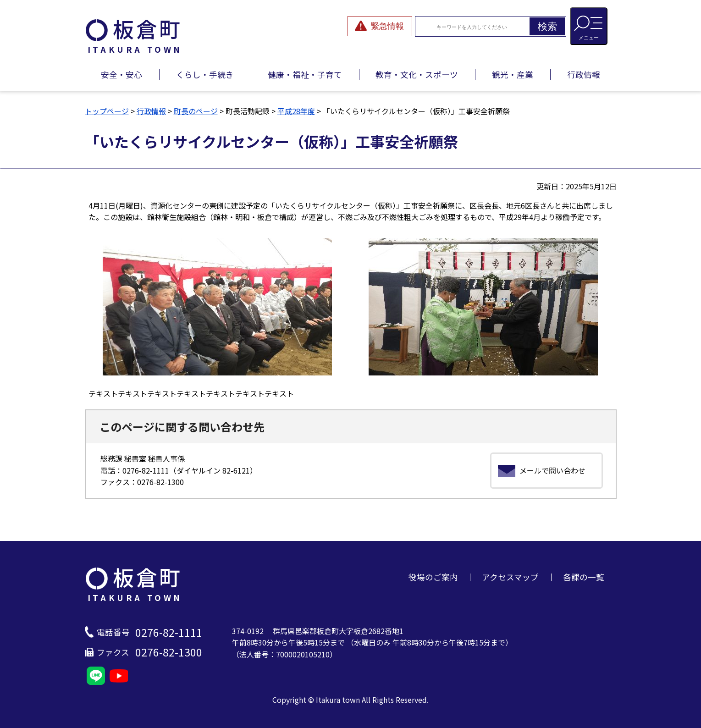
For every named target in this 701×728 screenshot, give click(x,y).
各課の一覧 (584, 577)
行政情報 (584, 74)
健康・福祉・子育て (305, 74)
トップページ (107, 111)
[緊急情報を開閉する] (380, 26)
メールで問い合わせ (552, 470)
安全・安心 (121, 74)
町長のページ (196, 111)
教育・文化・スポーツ (417, 74)
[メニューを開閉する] (589, 26)
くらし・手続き (205, 74)
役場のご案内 (433, 577)
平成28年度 (296, 111)
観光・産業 (513, 74)
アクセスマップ (510, 577)
